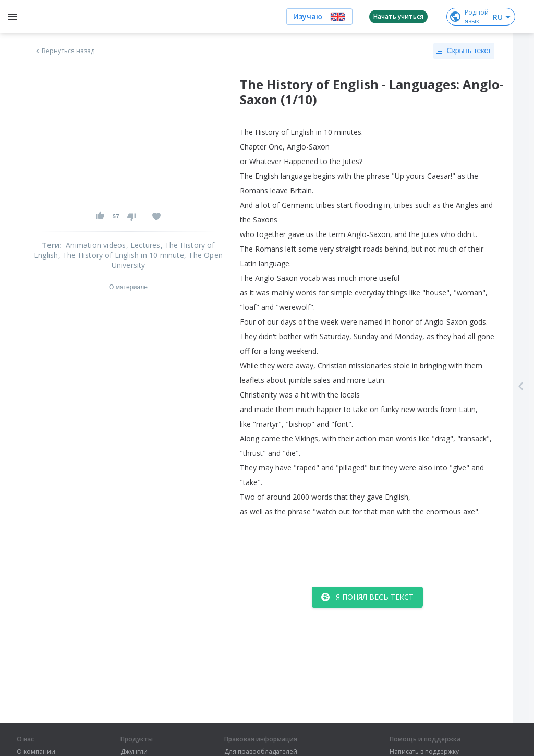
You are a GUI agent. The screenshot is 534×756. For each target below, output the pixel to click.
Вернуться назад (64, 51)
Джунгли (134, 752)
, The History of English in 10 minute (121, 255)
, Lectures (143, 245)
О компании (36, 752)
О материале (128, 287)
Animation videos (96, 245)
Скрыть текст (464, 51)
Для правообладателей (261, 752)
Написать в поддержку (424, 752)
